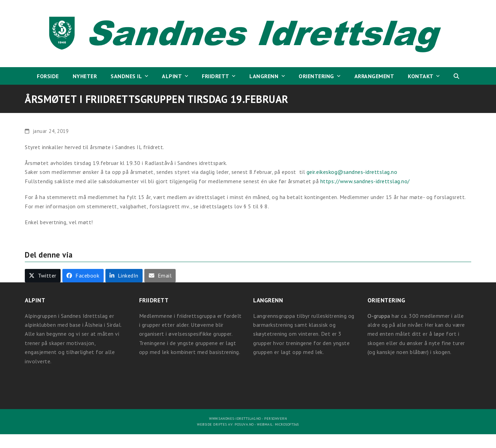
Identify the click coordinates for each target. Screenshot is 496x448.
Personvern (276, 419)
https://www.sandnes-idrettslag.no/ (365, 181)
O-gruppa (379, 316)
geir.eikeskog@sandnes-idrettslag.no (352, 172)
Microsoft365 (287, 424)
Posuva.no (244, 424)
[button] (456, 76)
